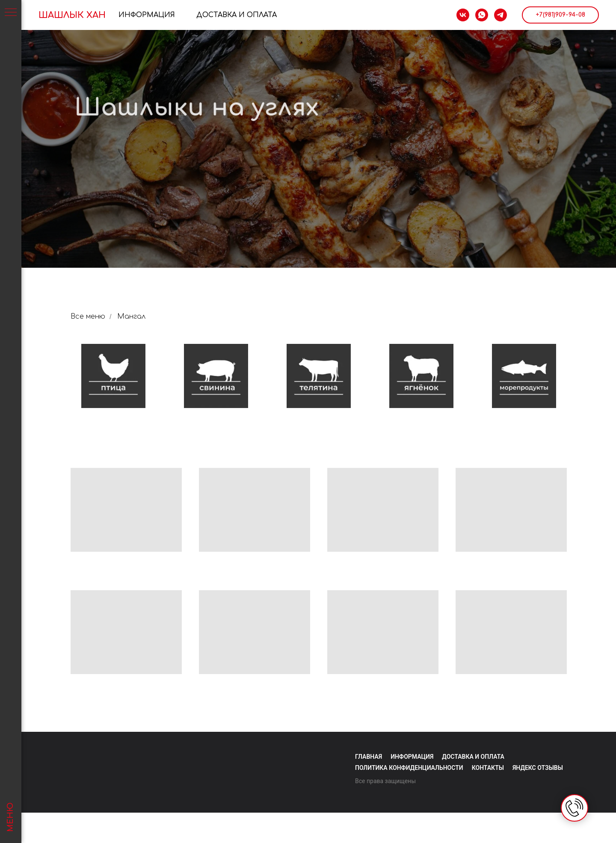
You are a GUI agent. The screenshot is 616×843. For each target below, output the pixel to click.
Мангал (131, 316)
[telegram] (500, 15)
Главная (369, 757)
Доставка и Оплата (237, 15)
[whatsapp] (482, 15)
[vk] (463, 15)
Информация (147, 15)
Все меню (88, 316)
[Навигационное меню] (11, 13)
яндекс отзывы (538, 768)
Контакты (488, 768)
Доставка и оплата (473, 757)
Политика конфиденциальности (409, 768)
